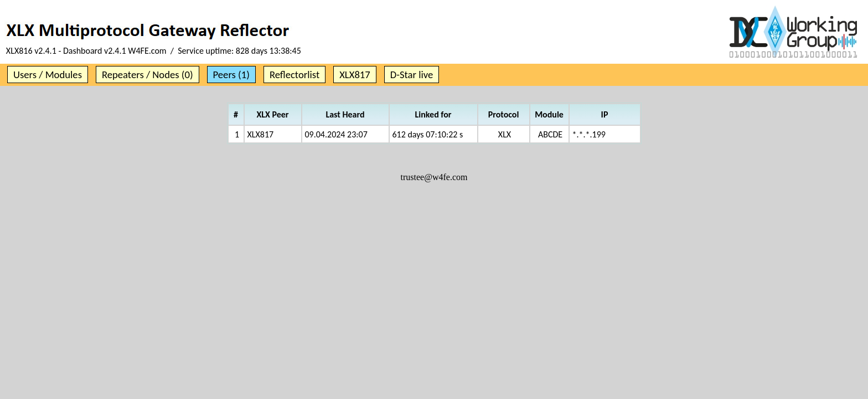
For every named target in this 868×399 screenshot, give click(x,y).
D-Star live (412, 75)
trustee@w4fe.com (434, 177)
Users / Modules (48, 75)
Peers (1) (231, 75)
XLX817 (355, 75)
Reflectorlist (294, 75)
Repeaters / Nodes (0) (148, 75)
